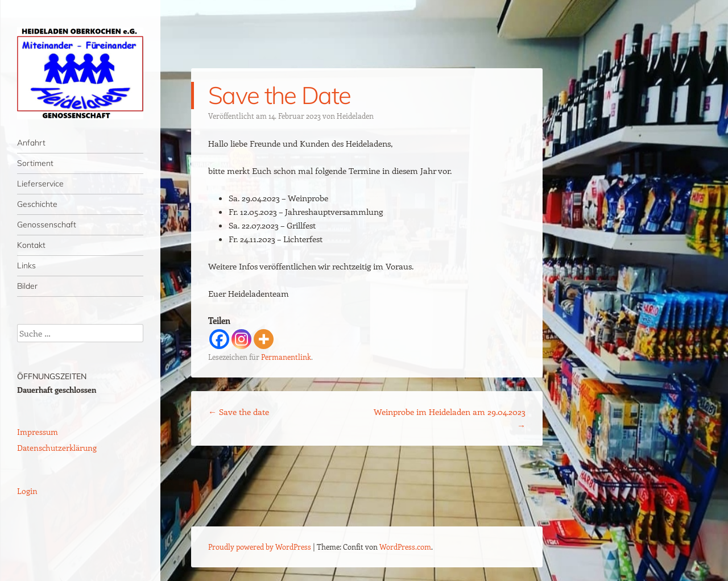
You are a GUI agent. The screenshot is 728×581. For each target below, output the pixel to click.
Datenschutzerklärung (57, 448)
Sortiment (35, 163)
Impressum (38, 432)
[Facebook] (219, 339)
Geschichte (37, 204)
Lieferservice (40, 184)
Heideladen (355, 116)
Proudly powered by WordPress (260, 547)
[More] (264, 339)
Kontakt (31, 245)
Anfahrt (31, 143)
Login (27, 491)
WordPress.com (405, 547)
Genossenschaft (47, 225)
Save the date (239, 412)
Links (26, 265)
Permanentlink (286, 357)
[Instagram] (241, 339)
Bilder (27, 286)
